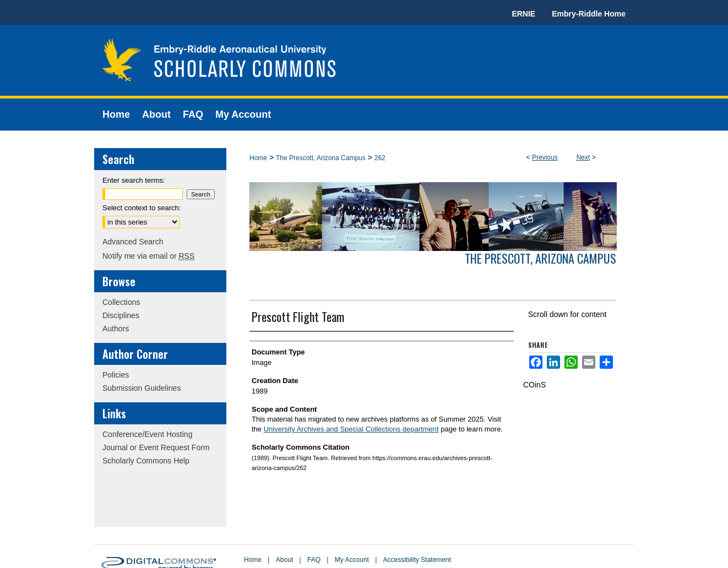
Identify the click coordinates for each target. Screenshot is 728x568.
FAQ (314, 560)
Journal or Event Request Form (156, 447)
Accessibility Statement (417, 560)
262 (380, 158)
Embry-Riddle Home (589, 14)
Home (258, 158)
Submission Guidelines (142, 388)
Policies (116, 375)
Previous (545, 157)
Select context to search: (142, 208)
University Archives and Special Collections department (351, 429)
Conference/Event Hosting (147, 434)
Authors (116, 329)
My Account (352, 560)
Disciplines (121, 315)
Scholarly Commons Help (146, 461)
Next (583, 157)
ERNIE (523, 14)
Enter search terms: (134, 180)
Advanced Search (133, 242)
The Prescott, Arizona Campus (321, 158)
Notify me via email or (148, 256)
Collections (121, 302)
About (284, 560)
